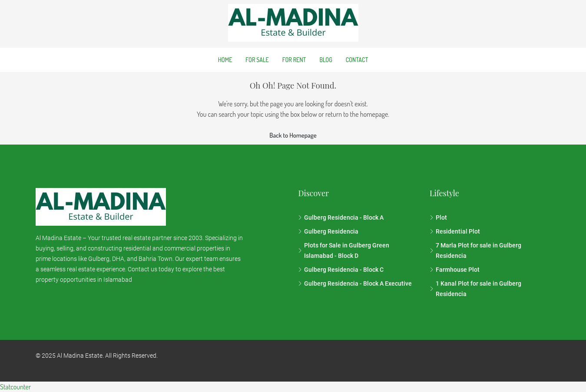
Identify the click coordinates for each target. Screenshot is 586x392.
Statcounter (15, 387)
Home (225, 60)
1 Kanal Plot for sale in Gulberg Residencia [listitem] (475, 289)
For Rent (294, 60)
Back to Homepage (293, 135)
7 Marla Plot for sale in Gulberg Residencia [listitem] (475, 250)
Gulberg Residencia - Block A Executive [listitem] (355, 283)
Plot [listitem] (438, 217)
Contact (357, 60)
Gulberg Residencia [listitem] (328, 231)
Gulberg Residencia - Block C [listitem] (341, 270)
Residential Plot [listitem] (455, 231)
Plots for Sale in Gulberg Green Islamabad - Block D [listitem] (344, 250)
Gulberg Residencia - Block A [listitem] (341, 217)
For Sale (257, 60)
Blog (326, 60)
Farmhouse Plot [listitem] (455, 270)
